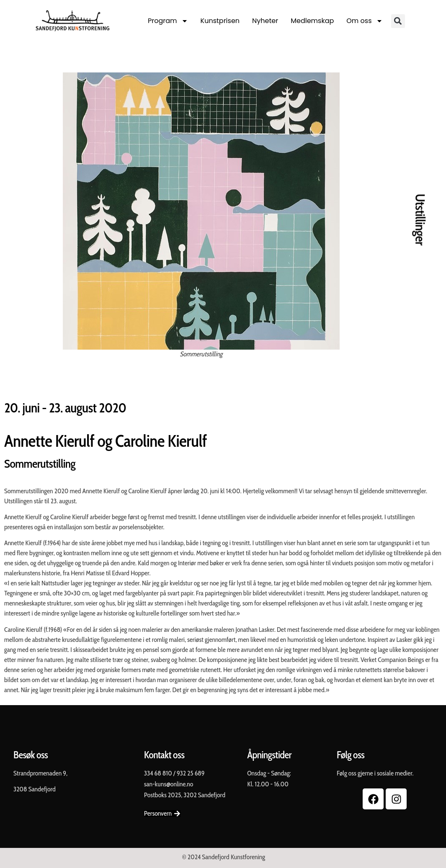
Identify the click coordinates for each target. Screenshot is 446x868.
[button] (398, 21)
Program (168, 21)
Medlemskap (312, 21)
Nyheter (265, 21)
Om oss (364, 21)
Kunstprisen (220, 21)
